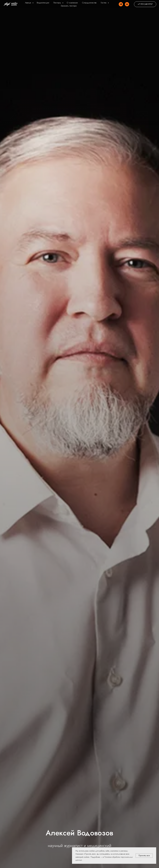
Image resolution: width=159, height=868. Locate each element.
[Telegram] (121, 4)
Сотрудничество (89, 3)
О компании (72, 3)
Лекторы (57, 3)
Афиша (28, 3)
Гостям (104, 3)
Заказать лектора (69, 6)
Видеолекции (43, 3)
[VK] (127, 4)
